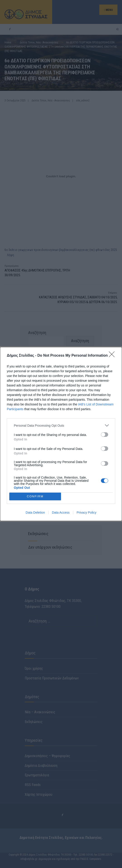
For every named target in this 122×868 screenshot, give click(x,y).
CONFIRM (35, 496)
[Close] (113, 356)
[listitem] (61, 425)
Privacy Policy (87, 512)
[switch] (105, 435)
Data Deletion (35, 512)
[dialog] (61, 434)
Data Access (61, 512)
